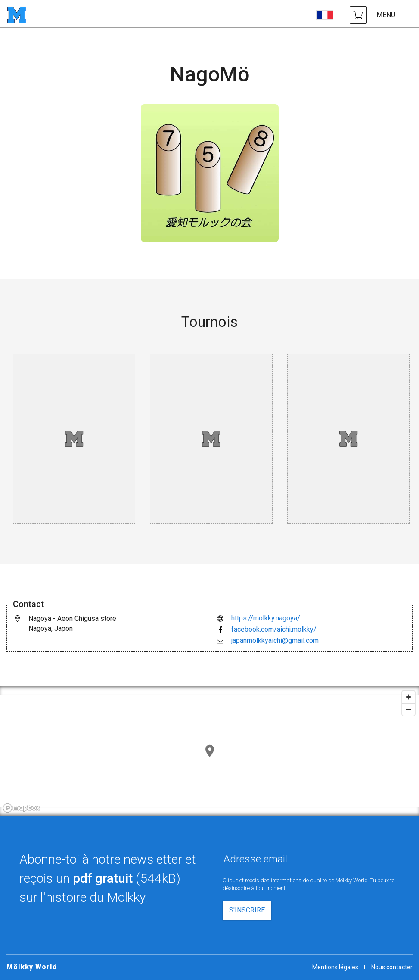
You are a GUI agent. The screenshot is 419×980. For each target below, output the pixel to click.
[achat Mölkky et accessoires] (358, 15)
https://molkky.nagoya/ (266, 618)
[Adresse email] (311, 859)
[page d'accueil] (17, 15)
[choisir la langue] (325, 15)
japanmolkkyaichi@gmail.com (275, 640)
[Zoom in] (408, 697)
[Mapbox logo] (22, 808)
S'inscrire (247, 910)
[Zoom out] (408, 709)
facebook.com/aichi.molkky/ (274, 629)
